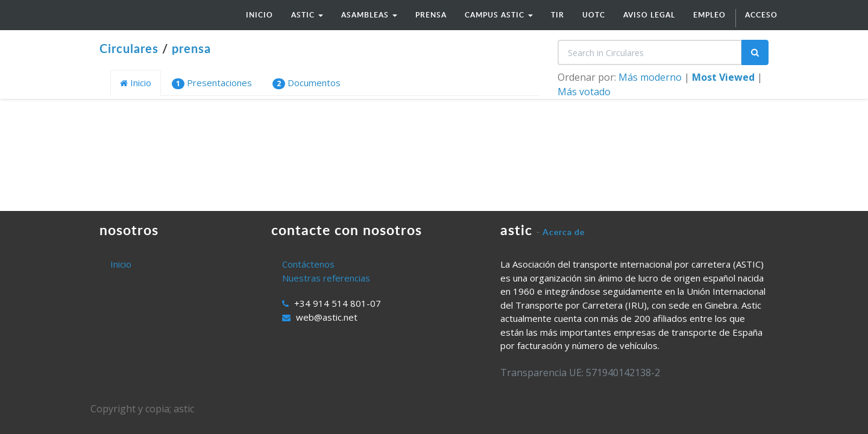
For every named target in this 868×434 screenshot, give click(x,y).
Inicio (136, 83)
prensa (191, 48)
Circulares (129, 48)
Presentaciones (212, 83)
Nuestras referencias (326, 278)
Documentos (307, 83)
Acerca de (564, 232)
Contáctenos (308, 264)
